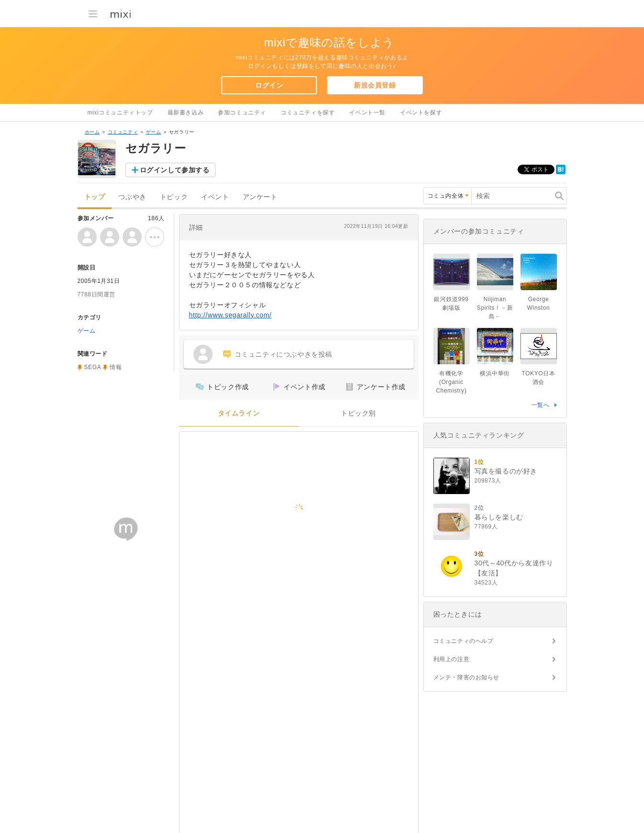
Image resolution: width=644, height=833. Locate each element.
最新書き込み (186, 113)
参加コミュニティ (242, 113)
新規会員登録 (375, 85)
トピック (174, 197)
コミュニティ (123, 132)
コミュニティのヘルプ (463, 641)
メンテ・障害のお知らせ (467, 677)
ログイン (269, 85)
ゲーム (154, 132)
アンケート (260, 197)
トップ (95, 197)
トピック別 (358, 413)
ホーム (92, 132)
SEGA (93, 367)
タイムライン (239, 413)
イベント (215, 197)
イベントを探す (421, 113)
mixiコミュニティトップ (120, 113)
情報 (116, 367)
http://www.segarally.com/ (231, 315)
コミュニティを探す (308, 113)
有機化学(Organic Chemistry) (451, 382)
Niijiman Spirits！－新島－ (495, 308)
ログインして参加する (175, 170)
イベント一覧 (367, 113)
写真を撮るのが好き (506, 471)
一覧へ (541, 405)
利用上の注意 (452, 659)
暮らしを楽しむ (499, 517)
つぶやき (132, 197)
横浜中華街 (495, 373)
